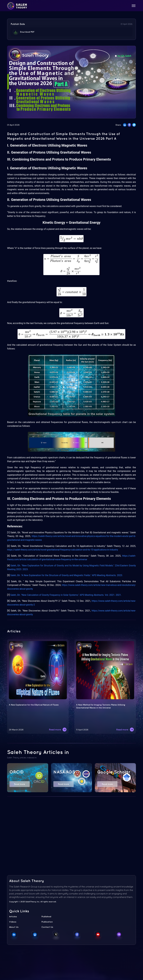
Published (46, 917)
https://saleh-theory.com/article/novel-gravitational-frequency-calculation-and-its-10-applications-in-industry (63, 550)
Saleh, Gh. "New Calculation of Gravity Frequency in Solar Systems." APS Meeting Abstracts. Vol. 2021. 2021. (66, 595)
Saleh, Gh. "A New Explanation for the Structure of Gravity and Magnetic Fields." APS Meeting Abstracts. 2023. (67, 575)
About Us (14, 927)
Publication (47, 922)
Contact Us (47, 927)
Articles (13, 917)
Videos (13, 922)
